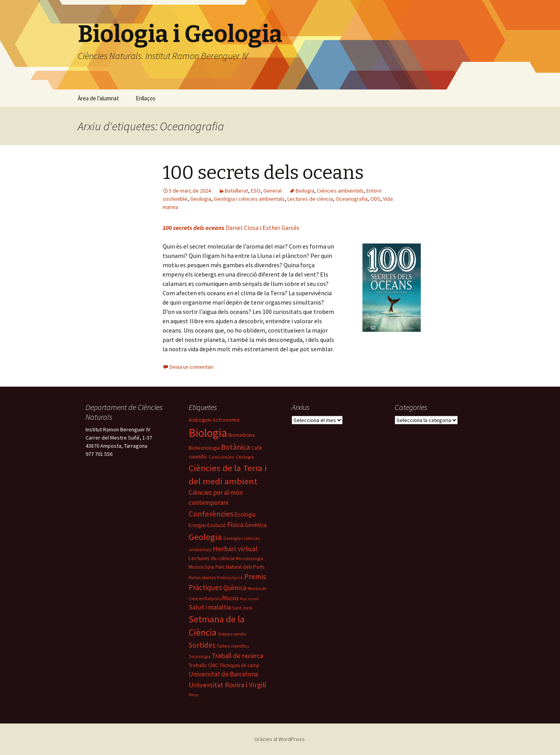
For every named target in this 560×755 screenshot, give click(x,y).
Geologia (201, 199)
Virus (193, 695)
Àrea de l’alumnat (98, 98)
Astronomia (226, 420)
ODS (375, 199)
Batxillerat (236, 191)
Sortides (202, 645)
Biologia (305, 191)
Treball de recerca (237, 656)
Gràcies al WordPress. (280, 739)
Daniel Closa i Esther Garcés (231, 228)
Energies (197, 525)
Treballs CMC (203, 665)
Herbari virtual (235, 549)
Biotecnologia (204, 448)
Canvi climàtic (221, 457)
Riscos (230, 598)
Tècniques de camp (239, 665)
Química (235, 588)
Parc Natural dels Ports (240, 567)
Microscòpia (201, 567)
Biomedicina (241, 435)
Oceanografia (352, 199)
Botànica (235, 447)
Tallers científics (233, 646)
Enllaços (146, 98)
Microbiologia (249, 558)
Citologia (245, 457)
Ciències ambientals (340, 191)
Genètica (256, 525)
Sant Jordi (242, 608)
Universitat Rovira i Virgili (227, 685)
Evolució (217, 525)
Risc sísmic (249, 599)
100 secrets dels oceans (263, 173)
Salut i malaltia (210, 607)
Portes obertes (202, 577)
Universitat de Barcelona (223, 674)
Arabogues (200, 420)
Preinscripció (230, 578)
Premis (255, 576)
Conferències (211, 514)
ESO (256, 191)
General (272, 191)
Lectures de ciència (310, 199)
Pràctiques (205, 587)
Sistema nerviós (232, 634)
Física (235, 525)
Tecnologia (199, 657)
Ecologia (245, 514)
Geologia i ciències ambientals (249, 199)
